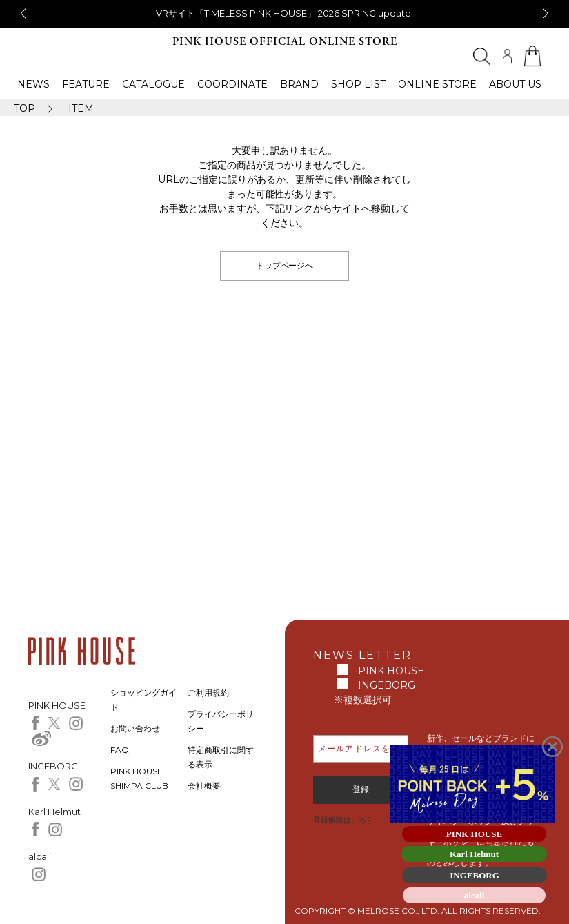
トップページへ (285, 265)
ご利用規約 (208, 692)
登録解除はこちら (343, 820)
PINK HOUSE (391, 671)
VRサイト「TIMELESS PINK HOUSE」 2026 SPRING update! (284, 13)
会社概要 (204, 786)
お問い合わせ (135, 728)
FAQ (120, 750)
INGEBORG (387, 685)
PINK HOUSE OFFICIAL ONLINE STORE (285, 42)
